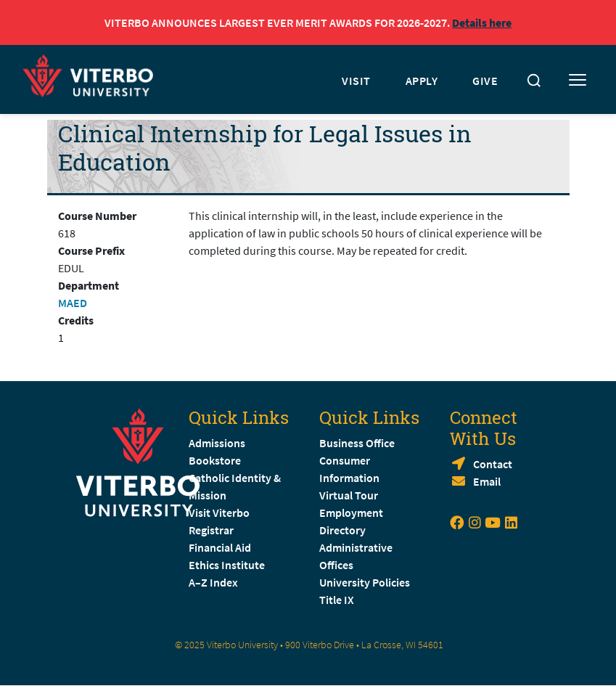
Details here (482, 23)
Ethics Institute (227, 565)
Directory (344, 530)
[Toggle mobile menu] (578, 81)
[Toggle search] (534, 81)
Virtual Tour (349, 495)
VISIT (356, 81)
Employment (351, 513)
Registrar (211, 530)
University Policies (365, 582)
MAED (73, 303)
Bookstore (215, 460)
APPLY (422, 81)
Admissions (217, 443)
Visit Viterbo (219, 513)
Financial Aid (220, 547)
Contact (493, 464)
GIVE (485, 81)
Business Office (357, 443)
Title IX (337, 600)
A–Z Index (213, 582)
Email (487, 481)
